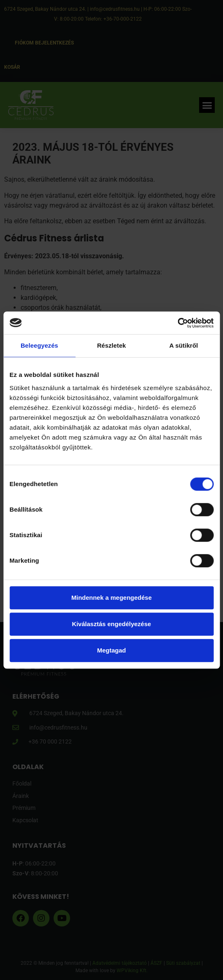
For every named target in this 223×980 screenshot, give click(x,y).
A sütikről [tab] (184, 345)
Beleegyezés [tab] (39, 345)
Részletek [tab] (111, 345)
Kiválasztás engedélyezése (112, 624)
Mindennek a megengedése (111, 598)
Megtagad (111, 650)
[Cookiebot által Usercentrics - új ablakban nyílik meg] (177, 323)
